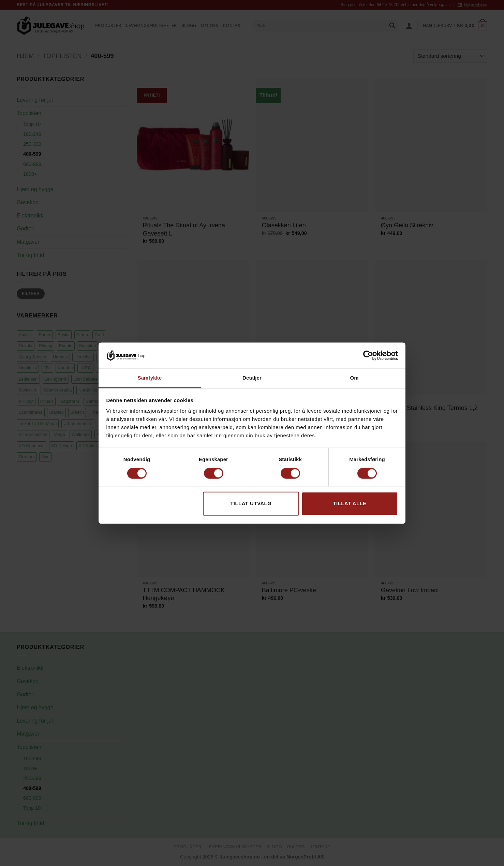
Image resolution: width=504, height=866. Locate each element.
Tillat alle (350, 504)
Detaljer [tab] (252, 378)
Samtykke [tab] (150, 378)
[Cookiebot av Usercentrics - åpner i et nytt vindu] (368, 355)
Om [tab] (354, 378)
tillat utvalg (251, 504)
